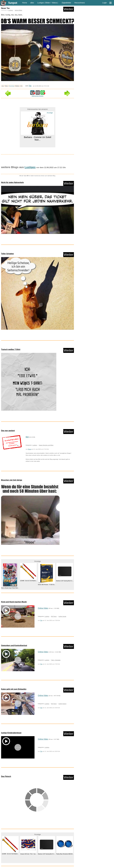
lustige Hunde (62, 616)
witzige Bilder (18, 10)
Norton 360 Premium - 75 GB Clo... (47, 585)
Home (25, 3)
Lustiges (41, 3)
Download (12, 86)
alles (32, 3)
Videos (54, 3)
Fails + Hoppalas (56, 660)
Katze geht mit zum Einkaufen (14, 689)
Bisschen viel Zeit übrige (12, 480)
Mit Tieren (54, 616)
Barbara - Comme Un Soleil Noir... (38, 138)
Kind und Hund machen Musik (14, 602)
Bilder (48, 3)
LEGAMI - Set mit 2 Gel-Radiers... (28, 581)
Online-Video (43, 608)
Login (105, 3)
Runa (30, 449)
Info (21, 86)
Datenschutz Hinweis (38, 96)
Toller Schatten (7, 254)
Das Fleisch (6, 776)
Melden (17, 86)
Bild (27, 437)
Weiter (69, 9)
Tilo (30, 86)
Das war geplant (8, 431)
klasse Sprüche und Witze (46, 445)
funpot (13, 3)
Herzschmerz (80, 3)
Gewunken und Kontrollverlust (14, 645)
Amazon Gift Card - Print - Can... (28, 854)
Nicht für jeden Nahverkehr (13, 182)
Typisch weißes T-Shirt (11, 349)
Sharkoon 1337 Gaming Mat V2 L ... (65, 581)
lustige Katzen (62, 704)
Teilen (6, 86)
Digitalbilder (66, 3)
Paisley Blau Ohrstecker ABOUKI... (65, 854)
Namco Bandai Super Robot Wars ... (10, 588)
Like (3, 86)
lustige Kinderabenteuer (11, 733)
